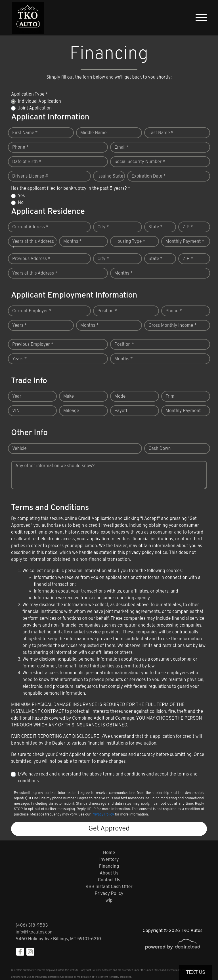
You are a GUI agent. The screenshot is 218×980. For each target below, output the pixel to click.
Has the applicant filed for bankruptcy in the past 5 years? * (71, 189)
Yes (21, 196)
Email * (122, 147)
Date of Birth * (27, 162)
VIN (16, 411)
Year (17, 397)
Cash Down (160, 449)
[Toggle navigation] (201, 18)
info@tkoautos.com (35, 932)
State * (156, 227)
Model (120, 397)
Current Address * (30, 227)
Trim (170, 397)
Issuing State (110, 176)
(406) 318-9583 (32, 926)
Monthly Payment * (185, 242)
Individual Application (39, 102)
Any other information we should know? (55, 466)
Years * (19, 326)
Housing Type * (130, 242)
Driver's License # (30, 176)
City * (103, 227)
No (21, 203)
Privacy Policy (103, 815)
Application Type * (30, 94)
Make (69, 397)
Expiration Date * (149, 176)
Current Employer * (32, 311)
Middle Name (94, 133)
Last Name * (161, 133)
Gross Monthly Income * (173, 326)
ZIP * (188, 227)
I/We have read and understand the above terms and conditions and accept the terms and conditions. (108, 778)
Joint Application (35, 108)
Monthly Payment (183, 411)
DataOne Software (102, 970)
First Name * (25, 133)
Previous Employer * (33, 345)
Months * (73, 242)
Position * (107, 311)
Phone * (20, 147)
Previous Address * (31, 259)
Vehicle (19, 449)
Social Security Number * (140, 162)
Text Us (196, 972)
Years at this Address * (33, 245)
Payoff (121, 411)
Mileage (71, 411)
